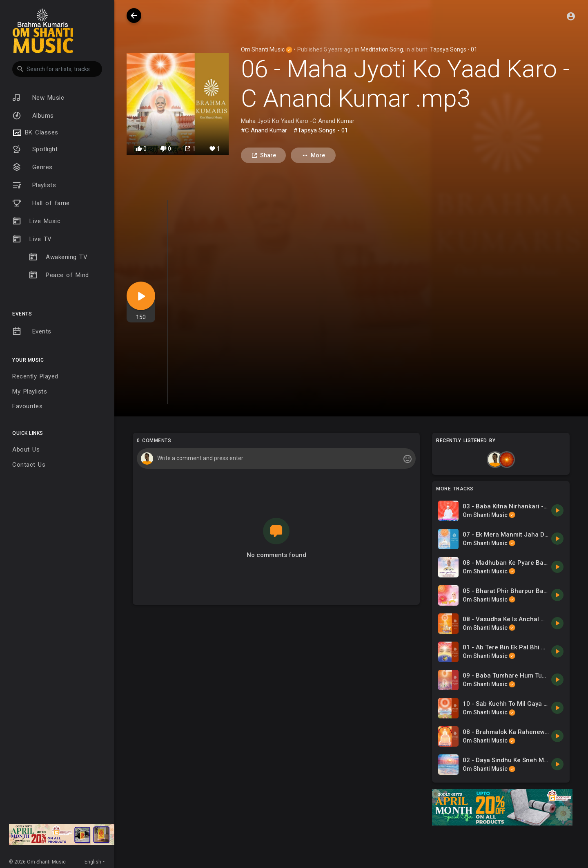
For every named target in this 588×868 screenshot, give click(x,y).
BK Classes (35, 133)
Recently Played (35, 376)
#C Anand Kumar (264, 130)
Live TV (32, 239)
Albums (33, 116)
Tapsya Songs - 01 (454, 49)
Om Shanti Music (267, 49)
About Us (26, 450)
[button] (57, 69)
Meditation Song (382, 49)
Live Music (36, 221)
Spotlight (35, 149)
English (93, 862)
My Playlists (30, 391)
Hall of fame (41, 203)
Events (32, 331)
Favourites (27, 406)
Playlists (34, 185)
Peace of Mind (59, 275)
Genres (32, 167)
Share (264, 155)
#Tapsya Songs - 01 (321, 130)
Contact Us (29, 465)
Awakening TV (58, 257)
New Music (38, 98)
